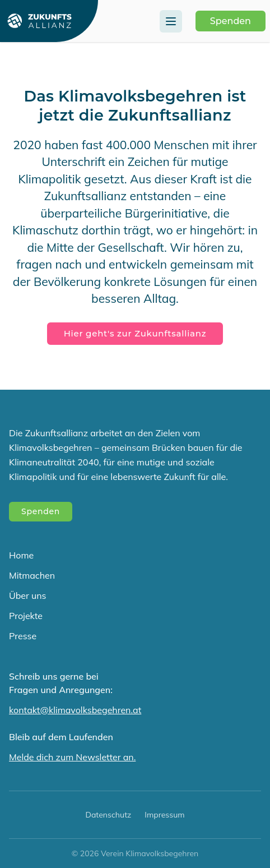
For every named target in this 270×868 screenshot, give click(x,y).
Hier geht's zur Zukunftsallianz (135, 333)
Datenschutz (108, 815)
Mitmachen (32, 575)
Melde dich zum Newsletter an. (72, 757)
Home (21, 555)
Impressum (164, 815)
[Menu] (171, 21)
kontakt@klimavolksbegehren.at (75, 710)
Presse (23, 636)
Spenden (231, 21)
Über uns (28, 595)
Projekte (26, 616)
